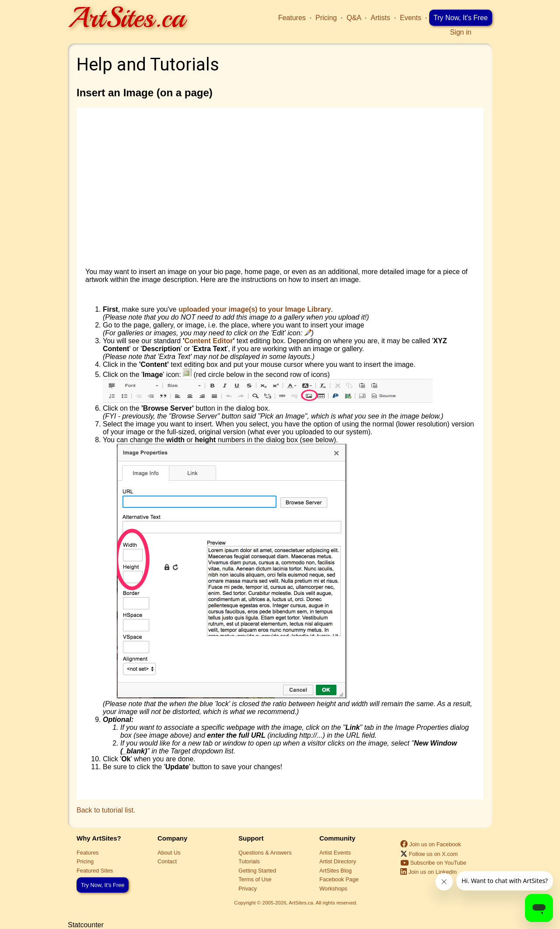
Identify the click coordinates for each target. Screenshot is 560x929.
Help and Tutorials (148, 65)
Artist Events (335, 853)
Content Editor (208, 341)
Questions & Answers (265, 853)
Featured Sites (95, 871)
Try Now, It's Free (461, 18)
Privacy (248, 889)
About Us (169, 853)
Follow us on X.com (429, 854)
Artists (380, 18)
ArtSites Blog (336, 871)
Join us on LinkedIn (429, 872)
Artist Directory (338, 861)
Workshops (333, 889)
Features (292, 18)
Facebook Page (339, 879)
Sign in (460, 32)
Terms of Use (255, 879)
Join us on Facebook (431, 844)
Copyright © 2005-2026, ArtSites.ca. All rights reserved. (296, 903)
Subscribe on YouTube (433, 863)
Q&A (354, 18)
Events (411, 18)
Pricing (326, 18)
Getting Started (257, 871)
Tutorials (249, 861)
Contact (167, 861)
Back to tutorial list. (106, 810)
